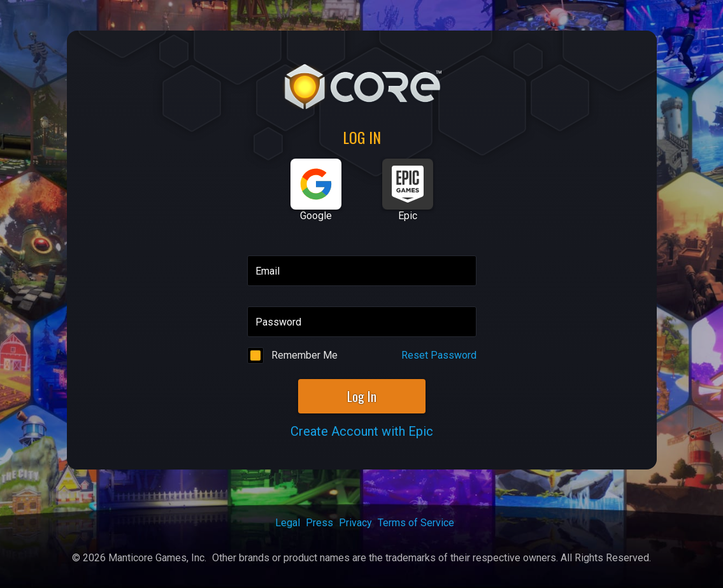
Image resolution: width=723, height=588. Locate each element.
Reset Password (439, 355)
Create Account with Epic (362, 431)
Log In (362, 396)
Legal (288, 523)
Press (319, 523)
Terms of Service (416, 523)
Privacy (355, 523)
